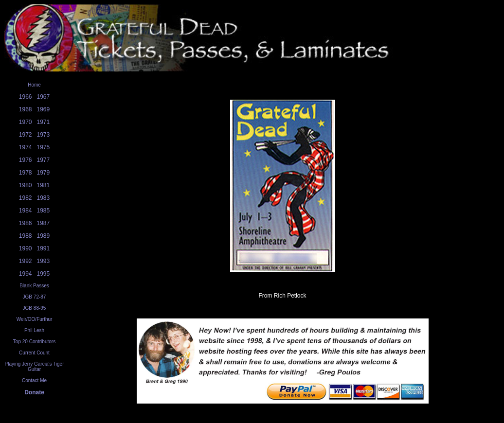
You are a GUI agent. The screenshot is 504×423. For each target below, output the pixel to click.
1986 (26, 223)
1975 (44, 147)
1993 (44, 261)
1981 (44, 185)
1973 (44, 135)
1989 (44, 236)
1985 (44, 211)
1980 (26, 185)
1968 (26, 109)
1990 (26, 248)
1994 (26, 274)
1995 (44, 274)
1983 (44, 198)
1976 (26, 160)
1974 (26, 147)
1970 (26, 122)
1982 (26, 198)
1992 (26, 261)
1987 (44, 223)
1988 (26, 236)
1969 (44, 109)
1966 (26, 97)
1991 (44, 248)
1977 (44, 160)
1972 (26, 135)
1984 (26, 211)
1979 (44, 173)
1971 (44, 122)
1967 (44, 97)
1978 (26, 173)
